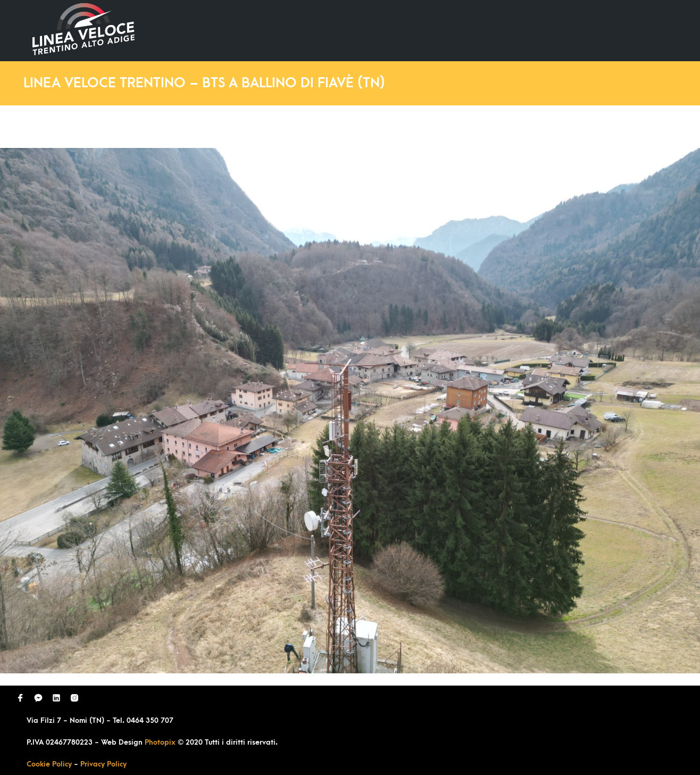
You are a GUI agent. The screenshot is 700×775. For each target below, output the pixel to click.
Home (337, 30)
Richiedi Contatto (549, 30)
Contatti (627, 30)
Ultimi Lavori (399, 30)
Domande (469, 30)
